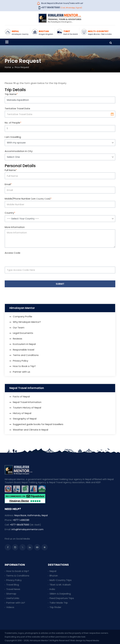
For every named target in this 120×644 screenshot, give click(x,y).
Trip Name (11, 94)
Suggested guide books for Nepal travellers (38, 424)
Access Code (12, 253)
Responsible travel (24, 350)
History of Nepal (22, 413)
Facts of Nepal (21, 397)
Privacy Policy (20, 361)
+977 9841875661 (50, 7)
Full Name (11, 170)
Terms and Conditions (26, 355)
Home (8, 67)
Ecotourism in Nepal (24, 344)
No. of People (13, 123)
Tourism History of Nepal (27, 408)
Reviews (17, 339)
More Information (15, 227)
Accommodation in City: (19, 151)
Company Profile (22, 316)
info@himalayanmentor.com (27, 529)
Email (8, 184)
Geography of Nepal (25, 419)
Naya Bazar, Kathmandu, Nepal (31, 515)
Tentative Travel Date (17, 108)
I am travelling (13, 137)
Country (10, 213)
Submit (60, 284)
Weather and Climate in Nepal (30, 430)
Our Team (19, 328)
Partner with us (21, 372)
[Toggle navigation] (7, 42)
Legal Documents (23, 333)
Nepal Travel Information (27, 402)
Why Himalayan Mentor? (27, 322)
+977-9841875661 (20, 525)
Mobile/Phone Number (28, 199)
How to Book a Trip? (24, 366)
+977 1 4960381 (21, 520)
